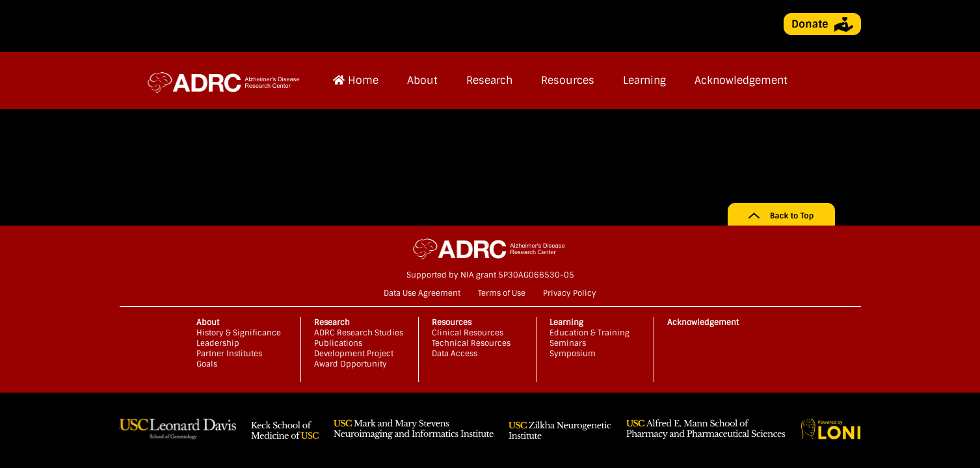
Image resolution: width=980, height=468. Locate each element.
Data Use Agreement (422, 293)
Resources (568, 80)
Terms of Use (502, 293)
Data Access (455, 354)
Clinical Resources (468, 333)
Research (489, 80)
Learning (644, 80)
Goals (207, 364)
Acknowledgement (741, 80)
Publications (338, 343)
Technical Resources (471, 343)
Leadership (218, 343)
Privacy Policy (570, 293)
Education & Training (589, 333)
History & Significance (239, 333)
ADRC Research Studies (359, 333)
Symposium (573, 354)
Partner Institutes (229, 354)
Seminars (568, 343)
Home (356, 80)
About (422, 80)
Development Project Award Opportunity (354, 359)
